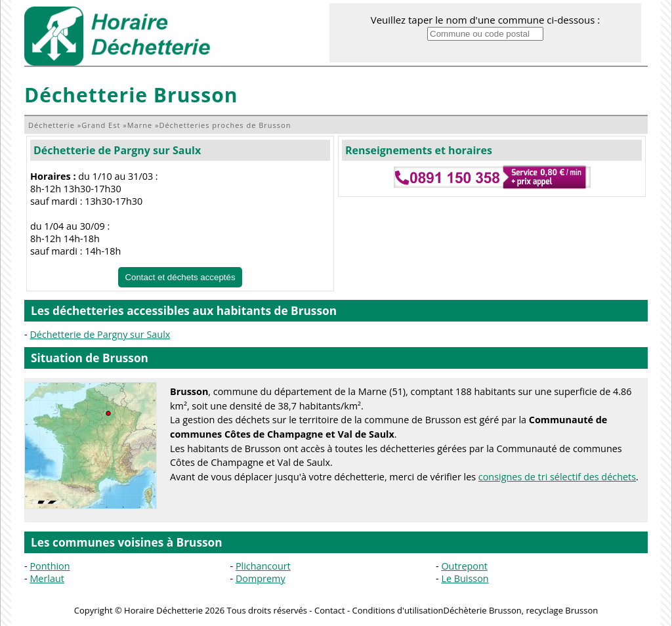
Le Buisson (465, 578)
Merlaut (47, 578)
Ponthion (50, 566)
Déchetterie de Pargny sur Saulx (117, 150)
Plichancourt (263, 566)
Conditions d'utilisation (398, 610)
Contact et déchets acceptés (180, 277)
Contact (330, 610)
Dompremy (261, 578)
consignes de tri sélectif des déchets (557, 477)
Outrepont (464, 566)
